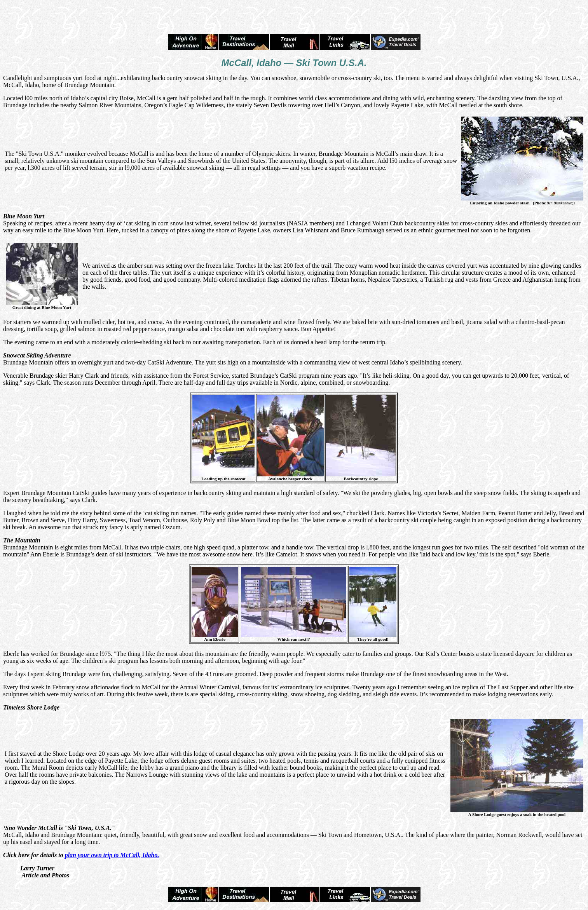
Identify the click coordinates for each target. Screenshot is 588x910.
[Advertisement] (294, 15)
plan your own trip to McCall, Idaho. (112, 855)
